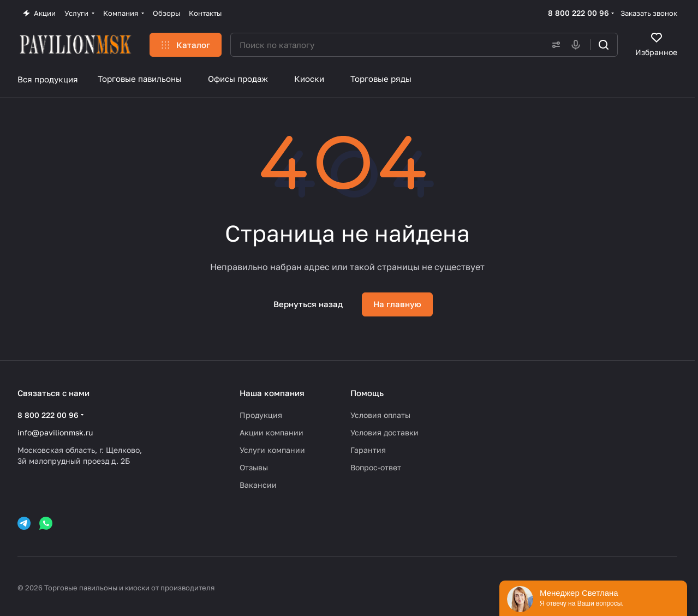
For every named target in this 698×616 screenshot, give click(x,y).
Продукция (261, 415)
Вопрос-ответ (376, 467)
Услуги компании (272, 450)
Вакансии (258, 485)
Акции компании (272, 432)
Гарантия (368, 450)
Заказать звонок (649, 13)
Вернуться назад (308, 304)
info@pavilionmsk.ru (55, 432)
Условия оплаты (380, 415)
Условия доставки (384, 432)
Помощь (367, 393)
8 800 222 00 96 (578, 13)
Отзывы (254, 467)
